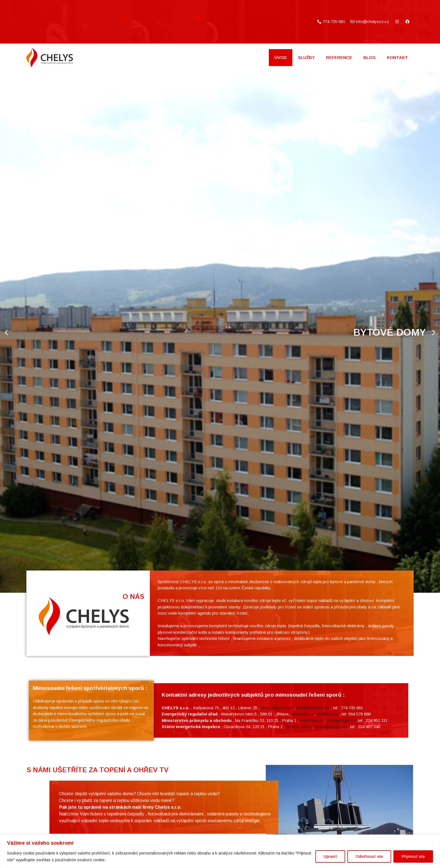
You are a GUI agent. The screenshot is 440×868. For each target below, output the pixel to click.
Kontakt (397, 57)
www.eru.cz (303, 776)
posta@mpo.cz (342, 782)
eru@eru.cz (328, 776)
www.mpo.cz (312, 782)
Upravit (330, 856)
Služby (306, 57)
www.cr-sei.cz (299, 788)
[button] (6, 332)
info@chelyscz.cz (313, 770)
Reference (339, 57)
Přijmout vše (413, 856)
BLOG (370, 57)
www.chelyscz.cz (277, 770)
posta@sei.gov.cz (331, 788)
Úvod (281, 57)
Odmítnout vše (369, 856)
